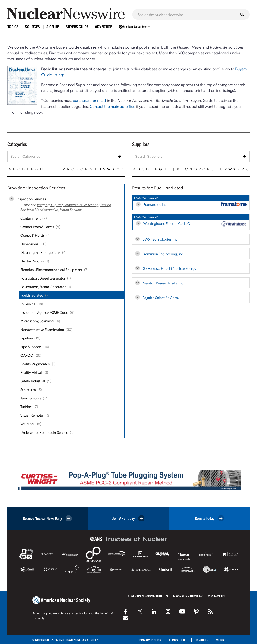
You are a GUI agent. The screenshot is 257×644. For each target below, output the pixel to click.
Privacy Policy (150, 640)
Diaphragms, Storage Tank (40, 252)
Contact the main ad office (112, 106)
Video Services (71, 209)
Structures (28, 389)
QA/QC (27, 355)
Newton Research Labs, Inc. (163, 283)
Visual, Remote (32, 415)
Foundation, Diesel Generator (43, 278)
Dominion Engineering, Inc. (163, 254)
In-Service (28, 304)
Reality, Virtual (31, 372)
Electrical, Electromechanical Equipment (51, 269)
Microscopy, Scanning (37, 321)
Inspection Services (31, 199)
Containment (30, 218)
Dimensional (30, 244)
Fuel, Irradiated (32, 295)
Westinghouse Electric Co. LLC (167, 223)
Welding (27, 424)
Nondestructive (46, 209)
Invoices (202, 640)
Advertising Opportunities (148, 596)
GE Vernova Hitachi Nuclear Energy (169, 268)
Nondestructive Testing (81, 205)
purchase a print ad (89, 100)
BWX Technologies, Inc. (160, 239)
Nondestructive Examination (42, 329)
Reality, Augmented (35, 364)
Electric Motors (32, 261)
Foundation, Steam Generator (43, 287)
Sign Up (53, 27)
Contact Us (216, 596)
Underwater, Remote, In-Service (44, 432)
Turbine (26, 407)
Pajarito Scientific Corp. (161, 297)
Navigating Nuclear (188, 596)
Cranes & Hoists (32, 235)
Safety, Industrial (33, 381)
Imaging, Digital (49, 205)
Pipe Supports (31, 347)
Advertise (103, 27)
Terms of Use (179, 640)
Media (220, 640)
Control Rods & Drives (37, 227)
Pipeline (27, 338)
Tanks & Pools (31, 398)
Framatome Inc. (155, 204)
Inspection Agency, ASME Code (44, 312)
